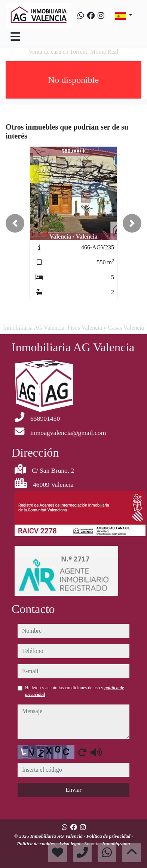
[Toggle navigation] (15, 37)
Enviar (73, 790)
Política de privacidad (109, 836)
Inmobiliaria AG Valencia (57, 836)
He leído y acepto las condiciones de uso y (75, 691)
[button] (15, 223)
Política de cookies (36, 844)
